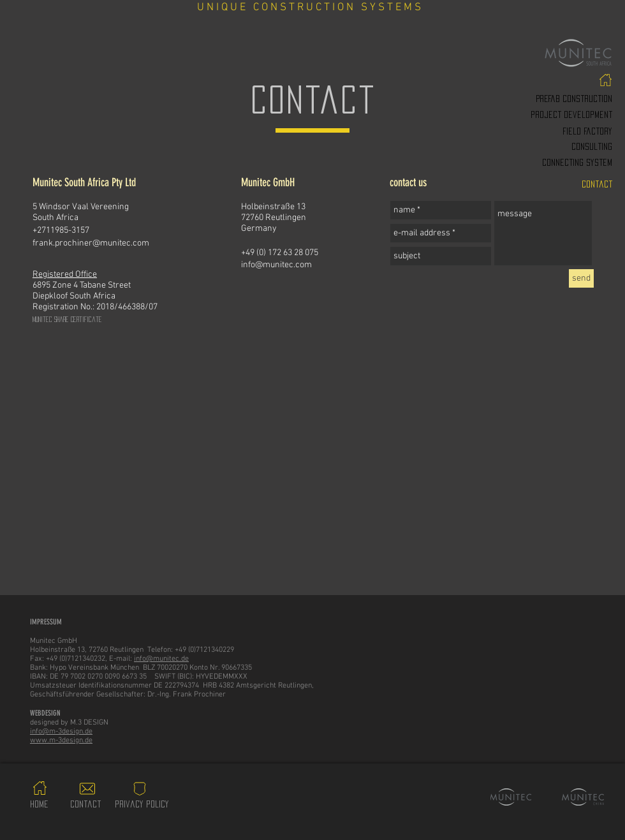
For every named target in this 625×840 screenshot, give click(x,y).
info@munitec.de (161, 659)
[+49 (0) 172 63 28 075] (329, 253)
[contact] (539, 184)
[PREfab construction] (539, 99)
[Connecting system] (539, 163)
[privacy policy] (142, 804)
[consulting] (539, 147)
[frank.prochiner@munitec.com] (121, 244)
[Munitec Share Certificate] (121, 320)
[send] (581, 278)
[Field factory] (539, 131)
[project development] (539, 115)
